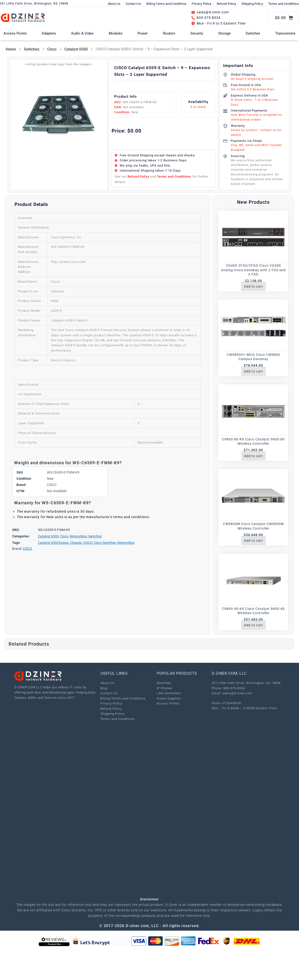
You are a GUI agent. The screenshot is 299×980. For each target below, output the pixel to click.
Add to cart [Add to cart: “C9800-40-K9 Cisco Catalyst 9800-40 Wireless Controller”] (253, 625)
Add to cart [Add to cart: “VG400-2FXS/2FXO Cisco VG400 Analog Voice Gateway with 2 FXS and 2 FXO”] (253, 286)
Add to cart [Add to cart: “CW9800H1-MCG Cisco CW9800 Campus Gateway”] (253, 371)
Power (143, 33)
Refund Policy (227, 4)
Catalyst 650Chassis (53, 543)
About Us (114, 4)
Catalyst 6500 (76, 49)
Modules (116, 33)
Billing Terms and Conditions (166, 4)
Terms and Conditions (284, 4)
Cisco (52, 49)
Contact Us (133, 4)
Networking (78, 536)
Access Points (15, 33)
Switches (253, 33)
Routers (169, 33)
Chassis (76, 543)
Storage (224, 33)
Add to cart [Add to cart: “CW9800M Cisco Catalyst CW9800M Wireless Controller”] (253, 541)
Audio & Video (82, 33)
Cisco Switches (105, 543)
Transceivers (285, 33)
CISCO (88, 543)
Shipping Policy (252, 4)
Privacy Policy (201, 4)
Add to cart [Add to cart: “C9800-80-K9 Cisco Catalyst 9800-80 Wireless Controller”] (253, 456)
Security (197, 33)
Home (11, 49)
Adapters (49, 33)
